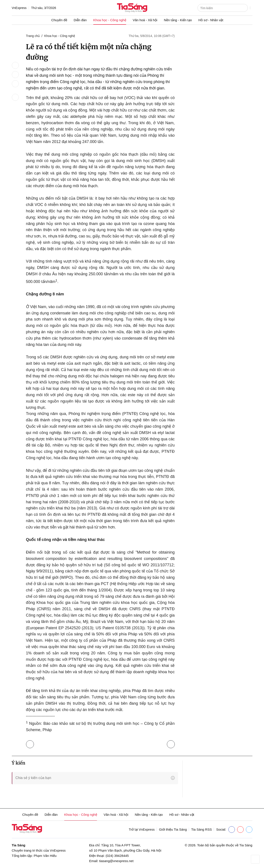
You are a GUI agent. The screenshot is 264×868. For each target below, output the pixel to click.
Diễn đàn (80, 20)
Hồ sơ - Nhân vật (211, 20)
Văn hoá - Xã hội (145, 20)
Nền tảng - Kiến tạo (178, 20)
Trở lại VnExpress (142, 829)
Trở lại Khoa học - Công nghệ (31, 743)
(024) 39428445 (117, 856)
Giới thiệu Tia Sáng (173, 829)
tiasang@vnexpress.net (116, 861)
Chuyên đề (59, 20)
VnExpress (19, 8)
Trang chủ (33, 36)
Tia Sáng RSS (202, 829)
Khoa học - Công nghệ (110, 20)
